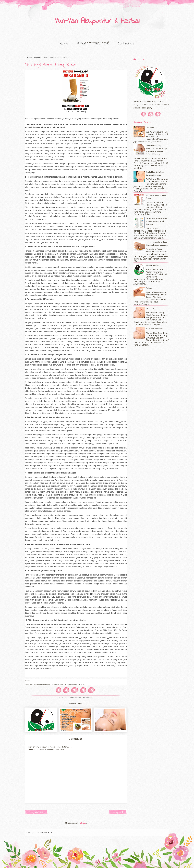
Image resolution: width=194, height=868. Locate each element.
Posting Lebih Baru (36, 812)
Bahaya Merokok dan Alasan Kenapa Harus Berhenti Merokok (157, 221)
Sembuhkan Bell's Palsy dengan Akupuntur (155, 174)
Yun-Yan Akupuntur (154, 265)
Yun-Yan (67, 698)
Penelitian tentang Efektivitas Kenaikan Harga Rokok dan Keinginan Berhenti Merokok (156, 150)
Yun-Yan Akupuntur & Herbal (97, 21)
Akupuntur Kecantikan (155, 329)
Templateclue (47, 832)
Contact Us (126, 44)
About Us (102, 44)
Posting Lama (118, 812)
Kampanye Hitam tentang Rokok (51, 65)
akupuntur (38, 58)
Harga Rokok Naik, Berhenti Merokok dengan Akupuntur (157, 244)
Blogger (83, 823)
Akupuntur (150, 309)
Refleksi (149, 288)
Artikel (81, 44)
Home (64, 44)
